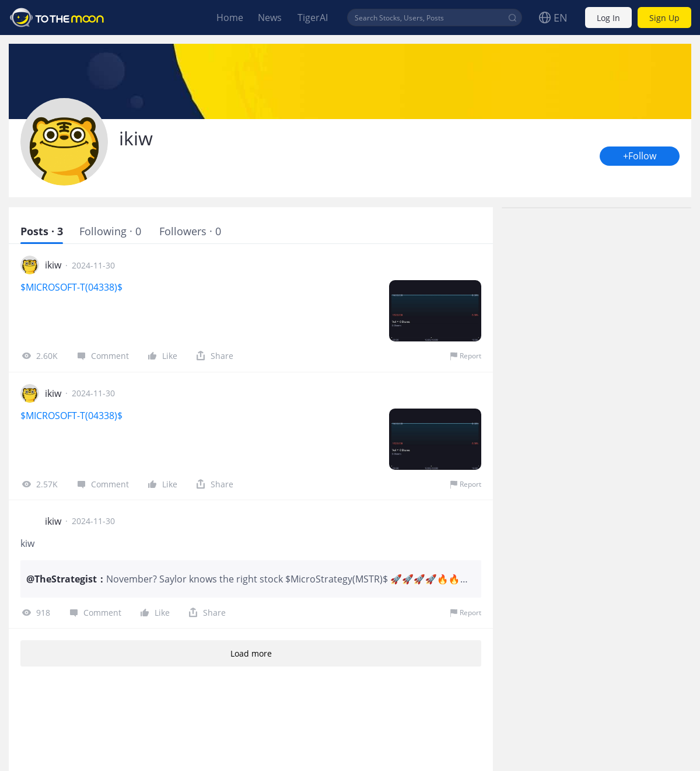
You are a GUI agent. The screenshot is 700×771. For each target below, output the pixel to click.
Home (230, 18)
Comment (102, 355)
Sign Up (664, 18)
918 (35, 612)
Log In (608, 18)
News (270, 18)
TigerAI (313, 18)
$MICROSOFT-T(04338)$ (73, 287)
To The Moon (57, 18)
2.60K (39, 355)
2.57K (39, 484)
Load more (251, 653)
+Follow (640, 156)
